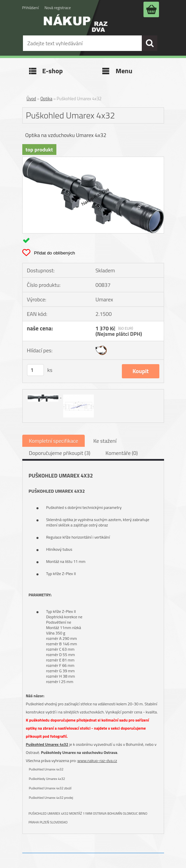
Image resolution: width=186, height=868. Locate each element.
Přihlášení (31, 8)
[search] (150, 43)
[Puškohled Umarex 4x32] (93, 160)
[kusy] (35, 370)
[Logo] (76, 28)
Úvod (31, 99)
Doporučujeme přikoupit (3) (60, 453)
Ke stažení (105, 441)
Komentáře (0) (122, 453)
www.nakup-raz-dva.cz (97, 761)
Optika (47, 99)
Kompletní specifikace (54, 441)
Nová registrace (58, 8)
